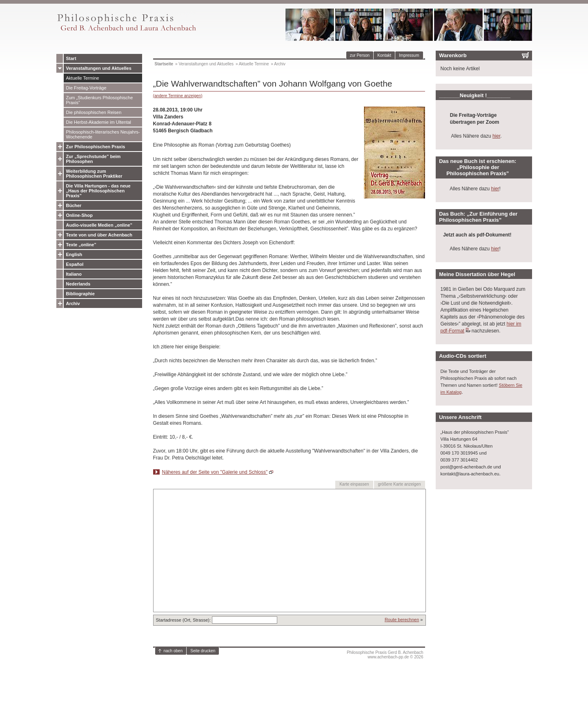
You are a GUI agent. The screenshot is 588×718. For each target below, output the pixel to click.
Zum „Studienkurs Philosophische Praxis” (100, 100)
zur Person (360, 55)
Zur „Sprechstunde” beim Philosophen (94, 159)
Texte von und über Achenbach (99, 235)
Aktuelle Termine (83, 78)
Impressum (409, 55)
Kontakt (384, 55)
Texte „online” (81, 245)
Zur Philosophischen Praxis (96, 147)
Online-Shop (79, 215)
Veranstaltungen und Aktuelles (99, 68)
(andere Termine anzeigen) (178, 96)
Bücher (74, 205)
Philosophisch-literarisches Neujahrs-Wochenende (103, 134)
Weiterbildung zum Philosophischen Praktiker (94, 174)
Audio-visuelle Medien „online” (99, 225)
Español (75, 264)
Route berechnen (402, 620)
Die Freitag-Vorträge (86, 88)
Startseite (164, 64)
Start (71, 58)
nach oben (173, 651)
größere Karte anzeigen (400, 484)
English (74, 254)
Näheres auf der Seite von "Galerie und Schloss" (215, 472)
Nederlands (78, 284)
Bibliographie (80, 294)
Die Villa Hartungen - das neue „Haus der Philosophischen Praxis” (98, 191)
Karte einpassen (354, 484)
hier (496, 136)
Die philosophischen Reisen (94, 112)
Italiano (74, 274)
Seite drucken (203, 651)
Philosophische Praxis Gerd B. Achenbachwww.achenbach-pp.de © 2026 (385, 655)
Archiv (73, 303)
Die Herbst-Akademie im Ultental (99, 122)
